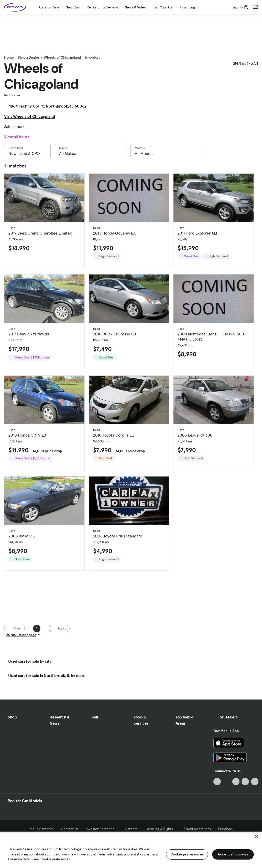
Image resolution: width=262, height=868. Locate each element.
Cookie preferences (187, 854)
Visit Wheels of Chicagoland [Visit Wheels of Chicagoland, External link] (32, 116)
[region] (131, 850)
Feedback (226, 829)
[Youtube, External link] (236, 782)
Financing (187, 7)
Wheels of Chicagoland (62, 57)
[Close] (256, 837)
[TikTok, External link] (217, 782)
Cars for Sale (49, 7)
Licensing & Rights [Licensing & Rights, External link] (161, 829)
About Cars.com (41, 829)
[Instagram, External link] (245, 782)
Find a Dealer (29, 57)
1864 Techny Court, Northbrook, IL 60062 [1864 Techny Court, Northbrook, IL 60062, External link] (50, 106)
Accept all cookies (233, 854)
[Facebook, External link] (227, 782)
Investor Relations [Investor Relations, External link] (102, 829)
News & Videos (136, 7)
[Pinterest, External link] (255, 782)
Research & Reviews (103, 7)
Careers (131, 829)
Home (9, 57)
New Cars (73, 7)
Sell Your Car (164, 7)
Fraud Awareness (197, 829)
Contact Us (70, 829)
